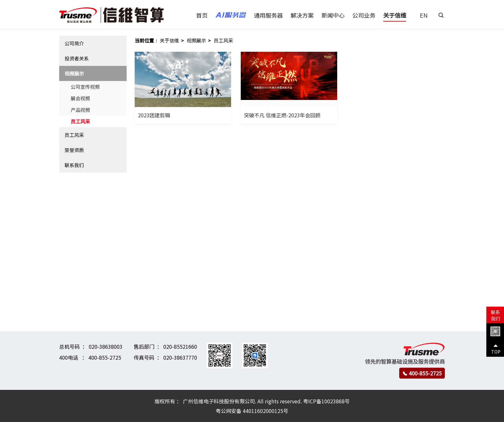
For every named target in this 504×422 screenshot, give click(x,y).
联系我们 (74, 165)
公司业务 (364, 15)
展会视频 (80, 98)
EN (424, 15)
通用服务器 (268, 15)
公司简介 (74, 43)
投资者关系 (77, 58)
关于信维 (395, 15)
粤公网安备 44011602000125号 (252, 411)
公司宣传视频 (85, 87)
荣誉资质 (74, 150)
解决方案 (302, 15)
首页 (202, 15)
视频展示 (74, 73)
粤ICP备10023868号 (326, 401)
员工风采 (80, 121)
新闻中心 (333, 15)
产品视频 (80, 110)
